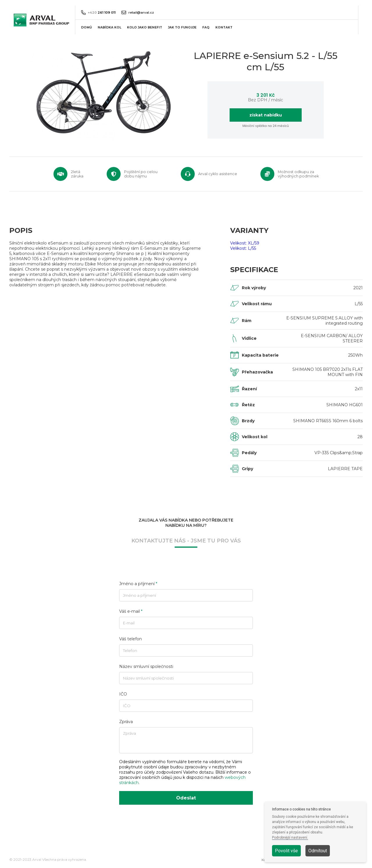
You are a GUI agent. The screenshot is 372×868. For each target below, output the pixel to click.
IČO (123, 694)
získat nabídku (266, 115)
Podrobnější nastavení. (290, 838)
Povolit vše (286, 851)
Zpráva (126, 722)
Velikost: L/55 (243, 248)
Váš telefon (130, 639)
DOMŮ (86, 27)
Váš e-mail (131, 611)
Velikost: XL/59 (245, 243)
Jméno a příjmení (138, 584)
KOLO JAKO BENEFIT (145, 27)
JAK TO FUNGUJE (182, 27)
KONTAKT (224, 27)
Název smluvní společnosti (146, 666)
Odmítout (318, 851)
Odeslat (186, 798)
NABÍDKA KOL (109, 27)
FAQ (206, 27)
